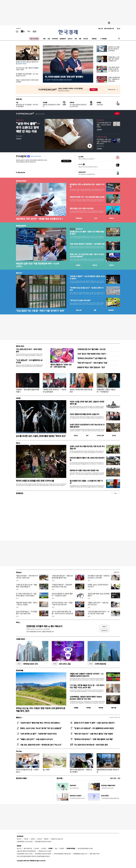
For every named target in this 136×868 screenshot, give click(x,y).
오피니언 (86, 39)
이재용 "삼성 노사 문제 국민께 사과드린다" (98, 586)
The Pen (19, 751)
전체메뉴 (104, 39)
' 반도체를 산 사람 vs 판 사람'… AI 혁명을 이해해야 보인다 (104, 142)
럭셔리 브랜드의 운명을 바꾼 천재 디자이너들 (35, 481)
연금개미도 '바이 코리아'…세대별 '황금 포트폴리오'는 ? (39, 219)
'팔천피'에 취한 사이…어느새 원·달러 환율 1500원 (87, 197)
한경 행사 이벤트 (21, 778)
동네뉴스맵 (79, 310)
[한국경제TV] (23, 31)
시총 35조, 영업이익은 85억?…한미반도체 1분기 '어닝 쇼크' (41, 745)
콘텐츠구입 (29, 848)
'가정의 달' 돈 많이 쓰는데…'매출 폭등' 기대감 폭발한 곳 (26, 586)
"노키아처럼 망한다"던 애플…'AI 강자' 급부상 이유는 (104, 125)
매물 (95, 310)
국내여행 (88, 708)
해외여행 (101, 708)
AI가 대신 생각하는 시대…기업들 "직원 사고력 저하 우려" (62, 604)
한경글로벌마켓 (21, 226)
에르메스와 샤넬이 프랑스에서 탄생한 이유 (84, 470)
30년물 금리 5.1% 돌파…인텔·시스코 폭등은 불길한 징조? (87, 233)
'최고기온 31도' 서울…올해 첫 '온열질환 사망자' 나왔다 (27, 69)
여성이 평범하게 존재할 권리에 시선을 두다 (84, 414)
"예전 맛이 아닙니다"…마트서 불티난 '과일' (92, 363)
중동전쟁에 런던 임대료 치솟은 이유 (108, 771)
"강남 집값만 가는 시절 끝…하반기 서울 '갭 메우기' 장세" (40, 311)
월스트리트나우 (76, 229)
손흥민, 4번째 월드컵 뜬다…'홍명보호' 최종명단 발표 (114, 79)
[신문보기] (17, 31)
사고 (119, 778)
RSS (56, 848)
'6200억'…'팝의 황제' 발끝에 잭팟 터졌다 (27, 391)
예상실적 (78, 265)
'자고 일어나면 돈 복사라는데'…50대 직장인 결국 (91, 745)
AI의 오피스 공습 (61, 664)
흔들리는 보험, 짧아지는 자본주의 (52, 105)
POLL (18, 622)
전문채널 (94, 39)
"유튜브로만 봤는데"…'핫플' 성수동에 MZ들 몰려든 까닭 (62, 577)
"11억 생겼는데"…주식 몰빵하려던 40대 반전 (29, 361)
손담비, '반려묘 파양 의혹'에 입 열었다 (81, 391)
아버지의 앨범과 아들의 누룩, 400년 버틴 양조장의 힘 (87, 459)
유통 (80, 39)
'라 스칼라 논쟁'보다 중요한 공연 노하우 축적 (78, 105)
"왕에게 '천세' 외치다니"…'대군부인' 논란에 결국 (55, 391)
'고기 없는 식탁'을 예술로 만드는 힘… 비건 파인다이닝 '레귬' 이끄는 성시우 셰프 (87, 686)
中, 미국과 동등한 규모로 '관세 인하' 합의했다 (64, 77)
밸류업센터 (111, 310)
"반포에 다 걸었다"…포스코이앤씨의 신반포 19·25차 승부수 (87, 277)
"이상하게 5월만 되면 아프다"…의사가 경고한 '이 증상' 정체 (99, 613)
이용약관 (62, 848)
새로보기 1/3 (116, 572)
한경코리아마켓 (21, 181)
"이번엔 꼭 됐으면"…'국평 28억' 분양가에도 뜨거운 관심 (62, 586)
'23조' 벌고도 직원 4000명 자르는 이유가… (92, 354)
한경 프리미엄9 (34, 39)
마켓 (112, 218)
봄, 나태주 (46, 770)
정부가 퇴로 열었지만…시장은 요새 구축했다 (81, 771)
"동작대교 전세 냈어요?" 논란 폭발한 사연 (92, 358)
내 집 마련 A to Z (20, 120)
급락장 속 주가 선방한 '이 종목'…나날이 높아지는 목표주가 (94, 723)
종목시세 (95, 265)
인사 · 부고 (113, 778)
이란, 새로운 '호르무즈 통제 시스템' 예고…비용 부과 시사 (114, 69)
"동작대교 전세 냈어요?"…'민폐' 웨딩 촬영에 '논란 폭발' (93, 739)
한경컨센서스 (79, 218)
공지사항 (59, 778)
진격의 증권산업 (97, 664)
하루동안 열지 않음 (111, 90)
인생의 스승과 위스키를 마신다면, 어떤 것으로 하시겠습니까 (87, 447)
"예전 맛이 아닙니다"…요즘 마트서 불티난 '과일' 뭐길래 (93, 734)
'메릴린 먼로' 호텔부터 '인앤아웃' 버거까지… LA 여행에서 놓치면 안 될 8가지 (86, 675)
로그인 (118, 29)
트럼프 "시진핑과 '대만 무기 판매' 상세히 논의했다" (27, 81)
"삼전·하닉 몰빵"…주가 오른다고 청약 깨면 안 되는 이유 (28, 127)
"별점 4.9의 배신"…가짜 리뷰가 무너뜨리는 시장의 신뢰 (27, 577)
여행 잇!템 (113, 708)
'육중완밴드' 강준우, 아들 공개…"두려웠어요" (106, 391)
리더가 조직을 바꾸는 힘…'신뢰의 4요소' (27, 771)
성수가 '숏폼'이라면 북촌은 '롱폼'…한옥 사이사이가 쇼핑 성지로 (62, 613)
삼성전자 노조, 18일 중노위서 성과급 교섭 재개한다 (114, 49)
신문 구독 (100, 29)
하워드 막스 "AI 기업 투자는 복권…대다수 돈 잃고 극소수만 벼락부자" (87, 255)
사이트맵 (44, 848)
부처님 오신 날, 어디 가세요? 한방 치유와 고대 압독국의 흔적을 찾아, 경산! (41, 710)
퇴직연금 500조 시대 (27, 664)
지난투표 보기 (104, 630)
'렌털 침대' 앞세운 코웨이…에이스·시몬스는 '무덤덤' (27, 604)
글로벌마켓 (63, 39)
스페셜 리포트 (20, 639)
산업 (49, 39)
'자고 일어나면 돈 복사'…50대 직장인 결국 (29, 350)
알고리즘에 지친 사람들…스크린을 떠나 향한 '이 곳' (86, 482)
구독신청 (26, 839)
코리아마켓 (55, 39)
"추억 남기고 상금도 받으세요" (80, 300)
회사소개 (19, 839)
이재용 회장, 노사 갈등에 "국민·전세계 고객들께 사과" (114, 59)
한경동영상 (20, 493)
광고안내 (40, 839)
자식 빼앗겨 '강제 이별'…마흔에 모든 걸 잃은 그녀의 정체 (99, 577)
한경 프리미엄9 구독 (109, 29)
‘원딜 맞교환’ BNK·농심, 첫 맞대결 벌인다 (99, 595)
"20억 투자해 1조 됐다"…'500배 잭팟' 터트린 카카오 (38, 734)
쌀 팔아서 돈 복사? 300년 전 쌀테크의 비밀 (27, 63)
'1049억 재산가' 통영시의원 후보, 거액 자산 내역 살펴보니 (40, 723)
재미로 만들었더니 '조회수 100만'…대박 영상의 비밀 (61, 366)
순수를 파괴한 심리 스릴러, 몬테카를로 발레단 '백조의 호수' (41, 436)
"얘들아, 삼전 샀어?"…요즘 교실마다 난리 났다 (98, 604)
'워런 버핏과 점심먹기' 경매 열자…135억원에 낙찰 (87, 244)
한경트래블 (20, 670)
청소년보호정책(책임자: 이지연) (85, 848)
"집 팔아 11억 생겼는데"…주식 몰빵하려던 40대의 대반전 (94, 728)
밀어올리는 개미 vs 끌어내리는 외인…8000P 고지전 (87, 186)
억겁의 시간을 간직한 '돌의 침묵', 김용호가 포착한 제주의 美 (87, 403)
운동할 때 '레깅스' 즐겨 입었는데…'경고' (91, 367)
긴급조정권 (100, 105)
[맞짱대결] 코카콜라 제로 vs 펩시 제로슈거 (44, 626)
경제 (44, 39)
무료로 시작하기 (66, 161)
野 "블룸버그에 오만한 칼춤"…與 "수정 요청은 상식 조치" (27, 75)
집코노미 (70, 39)
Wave (18, 443)
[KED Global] (35, 31)
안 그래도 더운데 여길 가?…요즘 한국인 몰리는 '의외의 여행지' (26, 595)
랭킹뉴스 (19, 717)
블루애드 (46, 839)
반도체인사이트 (100, 120)
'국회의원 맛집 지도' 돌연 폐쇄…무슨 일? (91, 349)
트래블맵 (76, 708)
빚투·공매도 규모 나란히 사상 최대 (81, 208)
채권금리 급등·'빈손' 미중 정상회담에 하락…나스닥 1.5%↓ (37, 265)
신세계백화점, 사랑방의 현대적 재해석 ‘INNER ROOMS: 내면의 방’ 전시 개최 (86, 698)
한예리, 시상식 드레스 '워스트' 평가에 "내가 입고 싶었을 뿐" (41, 728)
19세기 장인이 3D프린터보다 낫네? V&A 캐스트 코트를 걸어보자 (87, 426)
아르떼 (18, 398)
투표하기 (104, 626)
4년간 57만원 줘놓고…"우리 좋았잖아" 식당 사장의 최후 (27, 613)
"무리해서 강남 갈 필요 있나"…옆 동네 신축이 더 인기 (87, 289)
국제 (76, 39)
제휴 (25, 848)
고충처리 (33, 839)
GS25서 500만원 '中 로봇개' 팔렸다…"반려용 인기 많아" (62, 595)
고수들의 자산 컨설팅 (102, 137)
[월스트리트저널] (29, 31)
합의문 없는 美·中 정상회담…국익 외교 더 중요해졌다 (27, 105)
